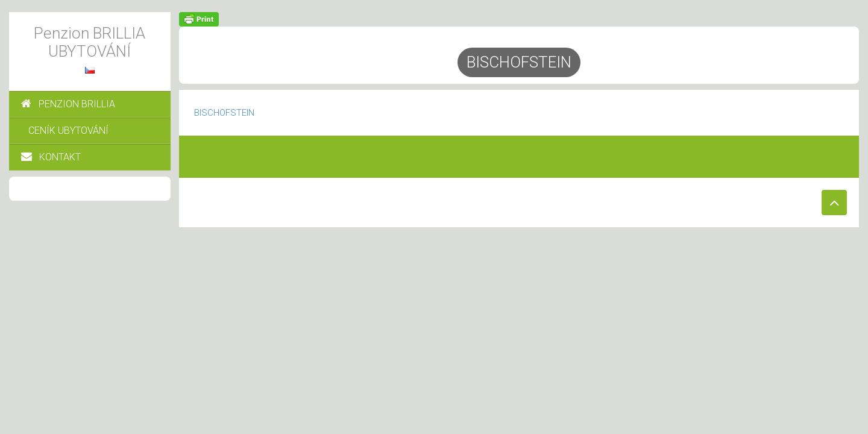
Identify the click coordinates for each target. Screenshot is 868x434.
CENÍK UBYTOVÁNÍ (68, 131)
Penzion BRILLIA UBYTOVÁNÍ (90, 42)
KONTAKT (51, 157)
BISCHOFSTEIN (224, 113)
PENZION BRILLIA (68, 104)
